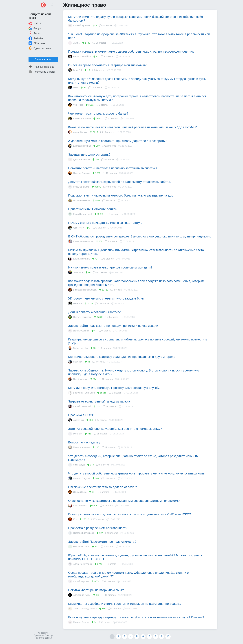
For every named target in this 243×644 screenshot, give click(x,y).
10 (168, 636)
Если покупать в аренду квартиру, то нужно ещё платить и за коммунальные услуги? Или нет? (136, 617)
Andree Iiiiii (76, 420)
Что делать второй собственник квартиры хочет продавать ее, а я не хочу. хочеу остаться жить (136, 473)
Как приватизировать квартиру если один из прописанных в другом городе (122, 357)
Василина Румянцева (81, 393)
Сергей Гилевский (80, 406)
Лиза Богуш (76, 465)
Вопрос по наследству (84, 442)
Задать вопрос (43, 59)
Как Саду (75, 362)
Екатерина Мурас (80, 146)
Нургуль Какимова (80, 317)
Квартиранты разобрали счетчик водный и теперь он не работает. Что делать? (125, 604)
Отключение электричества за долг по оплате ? (102, 487)
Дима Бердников (79, 159)
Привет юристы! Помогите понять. (93, 209)
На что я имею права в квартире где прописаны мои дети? (110, 267)
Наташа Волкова (79, 173)
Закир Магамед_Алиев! (82, 609)
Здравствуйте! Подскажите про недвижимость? (102, 542)
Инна (73, 87)
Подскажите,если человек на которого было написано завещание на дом (121, 195)
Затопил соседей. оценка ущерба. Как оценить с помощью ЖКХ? (115, 429)
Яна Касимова (78, 379)
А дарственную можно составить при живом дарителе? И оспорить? (117, 141)
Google (35, 28)
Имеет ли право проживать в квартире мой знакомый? (107, 65)
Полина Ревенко (79, 200)
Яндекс (35, 33)
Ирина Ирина (77, 492)
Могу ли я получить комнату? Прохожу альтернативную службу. (114, 388)
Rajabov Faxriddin (79, 56)
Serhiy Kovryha (78, 348)
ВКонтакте (37, 43)
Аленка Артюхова (80, 119)
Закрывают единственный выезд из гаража (99, 401)
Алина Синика (78, 132)
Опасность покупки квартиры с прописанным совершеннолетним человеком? (124, 501)
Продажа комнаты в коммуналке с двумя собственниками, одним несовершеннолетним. (132, 51)
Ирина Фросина (79, 331)
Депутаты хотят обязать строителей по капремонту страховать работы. (120, 182)
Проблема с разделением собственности (98, 528)
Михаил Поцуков (79, 478)
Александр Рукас (79, 595)
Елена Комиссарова (81, 241)
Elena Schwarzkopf (80, 214)
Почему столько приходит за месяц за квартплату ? (105, 223)
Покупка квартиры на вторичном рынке (96, 590)
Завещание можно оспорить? (89, 154)
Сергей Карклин (79, 581)
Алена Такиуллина (80, 564)
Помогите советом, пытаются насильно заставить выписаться (113, 168)
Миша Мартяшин (79, 447)
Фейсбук (36, 38)
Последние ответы (42, 72)
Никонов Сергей (79, 547)
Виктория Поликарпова (82, 290)
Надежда (75, 303)
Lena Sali (75, 70)
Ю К (73, 519)
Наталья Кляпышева (81, 533)
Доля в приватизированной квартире (95, 312)
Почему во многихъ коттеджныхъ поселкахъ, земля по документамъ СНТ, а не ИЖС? (130, 514)
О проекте (43, 633)
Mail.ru (35, 23)
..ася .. (74, 43)
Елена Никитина (79, 259)
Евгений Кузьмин (79, 25)
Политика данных (43, 638)
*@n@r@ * (76, 228)
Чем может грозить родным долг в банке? (98, 114)
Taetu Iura (75, 272)
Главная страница (41, 67)
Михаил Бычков (79, 622)
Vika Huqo (76, 105)
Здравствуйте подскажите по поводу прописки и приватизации (113, 326)
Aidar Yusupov (78, 506)
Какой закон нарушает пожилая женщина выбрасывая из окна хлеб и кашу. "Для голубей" (133, 127)
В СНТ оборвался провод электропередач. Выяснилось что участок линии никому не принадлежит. (140, 236)
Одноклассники (40, 48)
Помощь (49, 635)
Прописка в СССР (81, 415)
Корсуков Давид (79, 187)
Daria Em (75, 434)
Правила (38, 635)
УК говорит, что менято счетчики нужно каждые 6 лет (106, 298)
